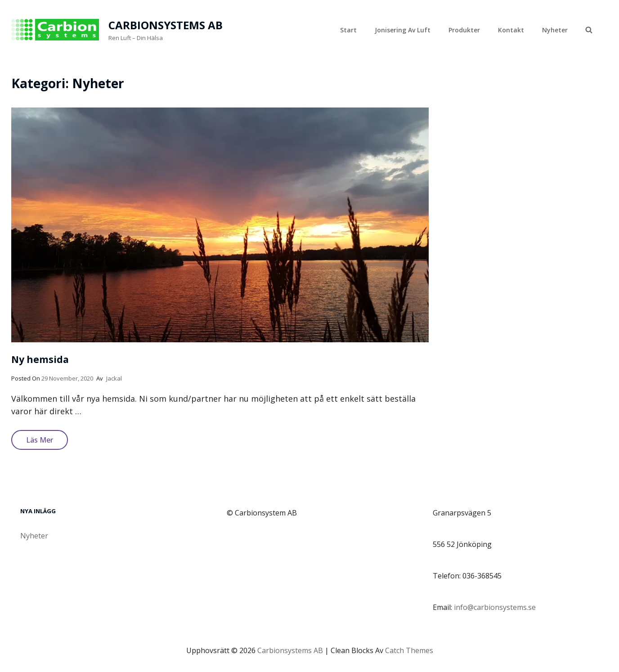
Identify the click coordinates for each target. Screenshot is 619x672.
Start (348, 30)
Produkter (464, 30)
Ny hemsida (40, 359)
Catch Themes (409, 650)
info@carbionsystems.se (495, 607)
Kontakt (511, 30)
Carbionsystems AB (166, 25)
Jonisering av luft (403, 30)
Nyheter (555, 30)
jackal (114, 378)
